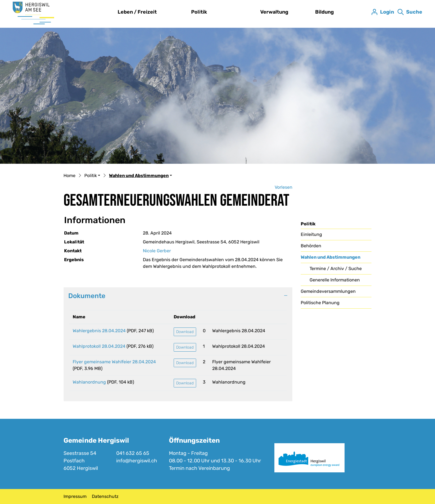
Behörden (311, 246)
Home (69, 176)
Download (185, 332)
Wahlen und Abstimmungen (331, 259)
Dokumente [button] (87, 296)
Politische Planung (320, 303)
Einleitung (311, 234)
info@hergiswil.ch (137, 461)
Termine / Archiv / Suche (336, 269)
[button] (92, 176)
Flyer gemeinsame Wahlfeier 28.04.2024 (114, 362)
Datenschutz (105, 496)
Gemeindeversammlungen (328, 291)
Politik (199, 12)
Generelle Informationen (335, 280)
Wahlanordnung (89, 382)
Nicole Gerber (157, 251)
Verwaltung (274, 12)
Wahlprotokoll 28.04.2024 (99, 346)
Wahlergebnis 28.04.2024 (99, 331)
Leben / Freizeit (137, 12)
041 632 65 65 (133, 453)
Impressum (75, 496)
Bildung (324, 12)
